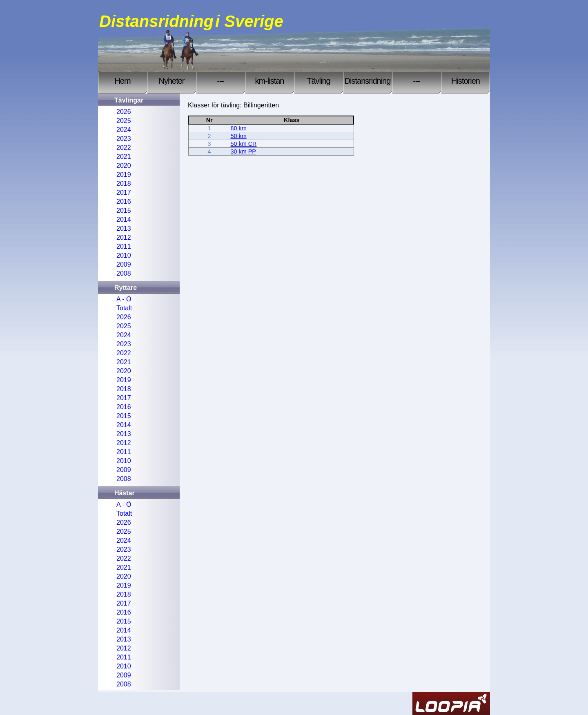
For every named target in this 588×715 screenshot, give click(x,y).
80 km (239, 128)
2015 (124, 210)
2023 (124, 139)
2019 (124, 175)
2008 (124, 273)
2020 (124, 166)
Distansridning (368, 81)
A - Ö (124, 299)
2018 (124, 184)
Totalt (124, 308)
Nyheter (171, 81)
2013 (124, 228)
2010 (124, 255)
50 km (239, 136)
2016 (124, 202)
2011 (124, 246)
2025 (124, 121)
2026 (124, 112)
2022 (124, 148)
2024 (124, 130)
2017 (124, 193)
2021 (124, 157)
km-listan (269, 81)
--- (221, 81)
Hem (122, 81)
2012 (124, 237)
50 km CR (244, 144)
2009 (124, 264)
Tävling (318, 81)
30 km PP (243, 151)
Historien (465, 81)
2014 (124, 219)
